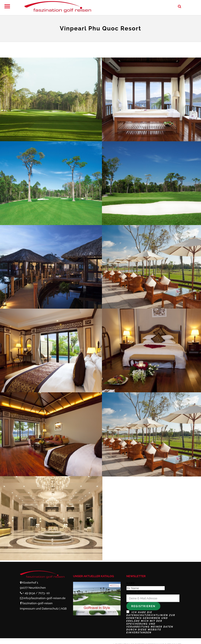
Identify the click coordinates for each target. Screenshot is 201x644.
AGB (64, 609)
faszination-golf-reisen (37, 603)
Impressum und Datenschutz (39, 609)
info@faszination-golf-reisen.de (45, 598)
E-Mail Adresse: (139, 592)
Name (131, 583)
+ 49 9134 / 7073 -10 (36, 593)
